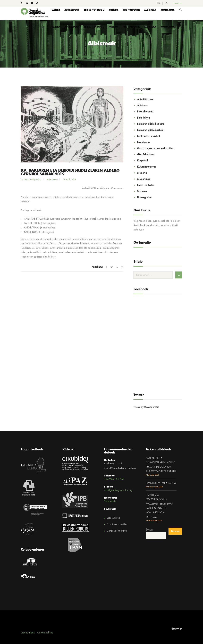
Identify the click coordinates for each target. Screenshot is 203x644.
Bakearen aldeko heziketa (150, 124)
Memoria (142, 173)
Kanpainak (143, 161)
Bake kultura (52, 180)
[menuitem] (159, 3)
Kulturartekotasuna (147, 167)
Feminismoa (143, 142)
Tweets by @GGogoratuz (146, 407)
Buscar (150, 530)
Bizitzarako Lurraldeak (149, 136)
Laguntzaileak (28, 633)
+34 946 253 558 (114, 479)
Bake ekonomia (145, 112)
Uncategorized (145, 197)
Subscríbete (110, 501)
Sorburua (142, 191)
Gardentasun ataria (117, 531)
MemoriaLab (144, 179)
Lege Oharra (113, 518)
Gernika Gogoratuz (33, 180)
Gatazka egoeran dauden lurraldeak (156, 148)
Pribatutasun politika (117, 524)
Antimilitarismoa (146, 100)
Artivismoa (143, 106)
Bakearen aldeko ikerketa (150, 130)
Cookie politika (45, 633)
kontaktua (178, 3)
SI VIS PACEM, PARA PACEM (161, 483)
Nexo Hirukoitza (146, 185)
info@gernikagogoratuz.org (118, 490)
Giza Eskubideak (146, 155)
